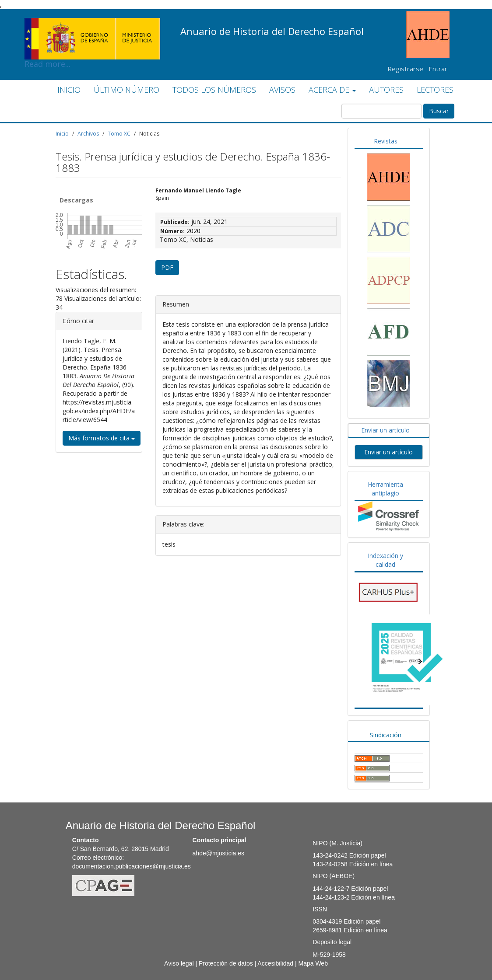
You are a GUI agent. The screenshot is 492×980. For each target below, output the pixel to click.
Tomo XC (119, 134)
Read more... (92, 24)
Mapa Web (313, 963)
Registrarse (405, 69)
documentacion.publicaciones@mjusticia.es (132, 866)
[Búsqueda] (381, 111)
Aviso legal (179, 963)
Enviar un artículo (385, 430)
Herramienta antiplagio (385, 489)
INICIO (69, 90)
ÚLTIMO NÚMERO (127, 90)
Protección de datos (226, 963)
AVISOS (282, 90)
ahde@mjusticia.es (219, 853)
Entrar (438, 69)
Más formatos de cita (102, 438)
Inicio (62, 134)
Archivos (88, 134)
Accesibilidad (275, 963)
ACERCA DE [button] (332, 90)
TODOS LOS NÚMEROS (214, 90)
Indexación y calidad (385, 560)
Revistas (386, 141)
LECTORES (435, 90)
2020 (193, 231)
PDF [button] (167, 267)
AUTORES (386, 90)
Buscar (439, 111)
